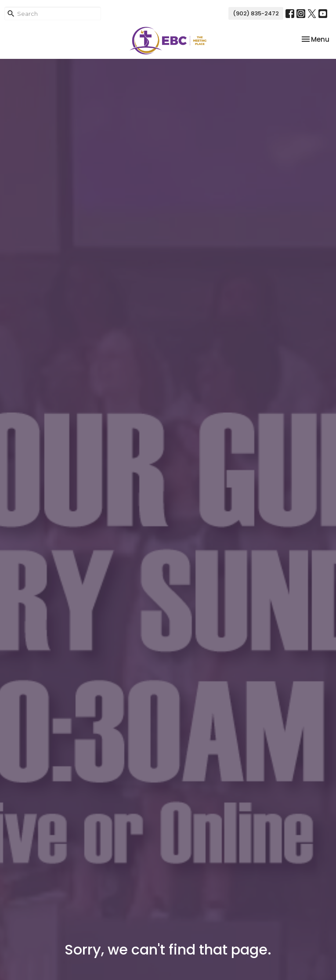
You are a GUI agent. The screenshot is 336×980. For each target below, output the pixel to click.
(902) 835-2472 (256, 13)
